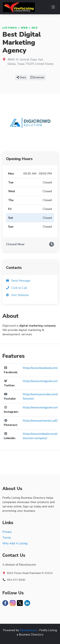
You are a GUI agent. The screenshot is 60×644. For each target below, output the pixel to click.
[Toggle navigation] (53, 7)
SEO (35, 28)
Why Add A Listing (15, 543)
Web (24, 28)
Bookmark (37, 77)
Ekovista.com (28, 630)
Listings (10, 28)
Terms (7, 538)
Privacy (7, 532)
